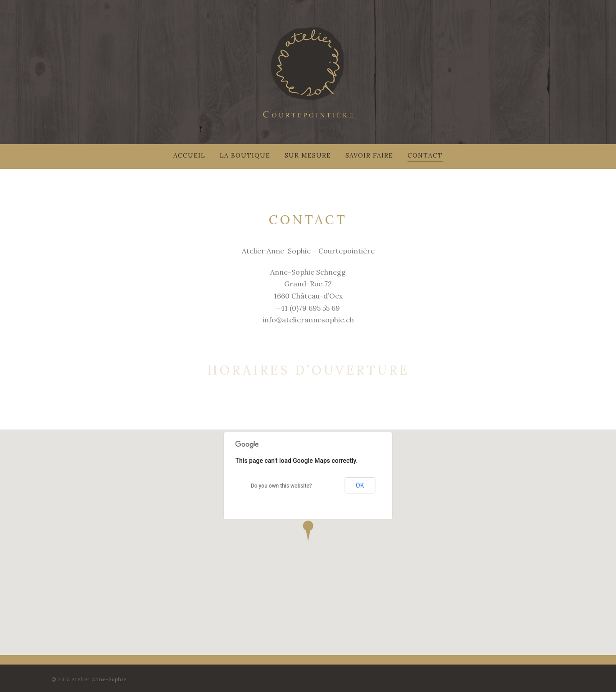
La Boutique (245, 155)
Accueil (189, 155)
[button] (308, 531)
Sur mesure (308, 155)
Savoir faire (369, 155)
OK (360, 485)
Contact (425, 155)
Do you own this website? (281, 486)
